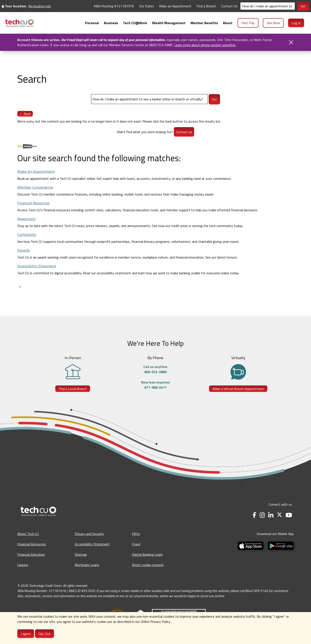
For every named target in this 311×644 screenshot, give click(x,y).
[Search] (268, 6)
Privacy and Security (89, 534)
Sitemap (81, 554)
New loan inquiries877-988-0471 (155, 385)
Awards (24, 250)
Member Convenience (35, 187)
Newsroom (26, 219)
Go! (303, 6)
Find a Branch (206, 6)
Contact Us (229, 6)
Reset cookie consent (148, 565)
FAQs (136, 534)
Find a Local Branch (73, 389)
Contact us (184, 132)
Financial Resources (33, 203)
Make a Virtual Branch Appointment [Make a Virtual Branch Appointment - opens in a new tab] (238, 389)
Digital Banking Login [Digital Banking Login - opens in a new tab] (147, 554)
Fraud (136, 544)
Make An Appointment (36, 171)
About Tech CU (28, 534)
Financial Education (31, 554)
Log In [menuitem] (296, 23)
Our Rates (147, 6)
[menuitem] (19, 23)
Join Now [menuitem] (273, 23)
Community (27, 234)
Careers (23, 565)
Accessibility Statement (37, 266)
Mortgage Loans (87, 565)
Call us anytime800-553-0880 (155, 369)
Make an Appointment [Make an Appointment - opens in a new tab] (175, 6)
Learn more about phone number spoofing (205, 45)
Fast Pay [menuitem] (248, 23)
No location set (40, 6)
